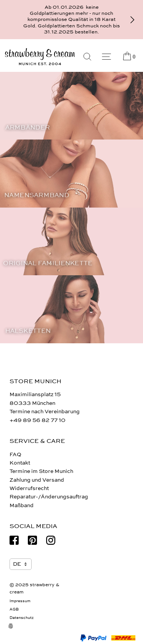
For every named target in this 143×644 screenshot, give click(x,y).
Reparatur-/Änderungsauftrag (49, 497)
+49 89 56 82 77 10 (38, 420)
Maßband (22, 505)
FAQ (15, 454)
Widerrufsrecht (29, 488)
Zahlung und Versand (37, 480)
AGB (14, 609)
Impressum (20, 601)
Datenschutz (22, 618)
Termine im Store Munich (41, 471)
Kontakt (20, 463)
